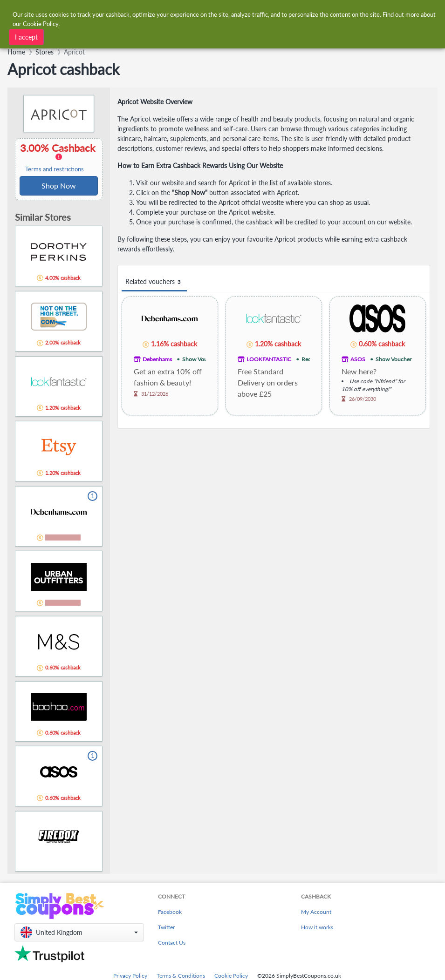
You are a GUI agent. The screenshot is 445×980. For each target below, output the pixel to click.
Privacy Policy (130, 976)
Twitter (166, 927)
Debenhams (157, 359)
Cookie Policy (231, 976)
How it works (317, 927)
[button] (79, 932)
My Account (316, 912)
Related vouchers (154, 282)
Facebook (170, 912)
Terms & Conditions (181, 976)
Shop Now (59, 186)
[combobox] (221, 36)
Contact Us (172, 943)
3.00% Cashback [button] (59, 157)
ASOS (358, 359)
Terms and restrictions (55, 169)
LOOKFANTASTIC (269, 359)
